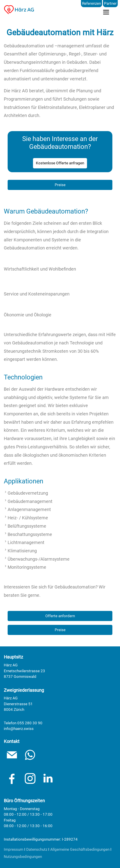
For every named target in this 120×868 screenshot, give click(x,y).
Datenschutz (37, 849)
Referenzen (92, 3)
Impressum (14, 849)
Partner (110, 3)
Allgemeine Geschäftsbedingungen (80, 849)
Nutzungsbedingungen (23, 857)
